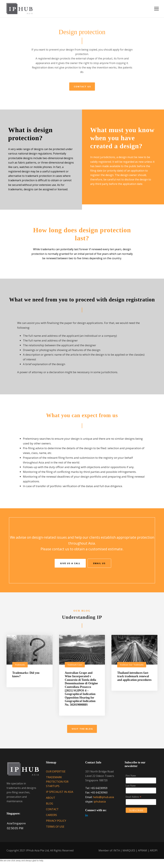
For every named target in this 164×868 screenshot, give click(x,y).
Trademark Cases (75, 667)
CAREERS (51, 817)
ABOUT (51, 800)
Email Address (134, 799)
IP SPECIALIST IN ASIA (60, 794)
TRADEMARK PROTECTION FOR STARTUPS (57, 784)
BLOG (50, 806)
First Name (131, 778)
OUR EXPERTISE (56, 774)
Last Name (131, 788)
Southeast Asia (126, 667)
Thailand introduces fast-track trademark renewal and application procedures (134, 679)
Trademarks (20, 667)
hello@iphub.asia (103, 800)
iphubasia (100, 804)
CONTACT (52, 812)
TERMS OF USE (55, 829)
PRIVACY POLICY (56, 823)
